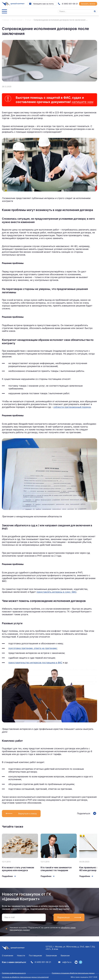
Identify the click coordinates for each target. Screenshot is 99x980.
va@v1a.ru (65, 962)
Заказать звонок (88, 4)
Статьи (28, 20)
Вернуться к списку (28, 814)
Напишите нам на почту (41, 4)
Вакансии (65, 956)
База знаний (17, 20)
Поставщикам (35, 956)
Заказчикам (51, 956)
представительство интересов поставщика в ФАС (35, 663)
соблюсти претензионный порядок (72, 407)
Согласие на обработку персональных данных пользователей (25, 977)
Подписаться (63, 917)
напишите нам (82, 102)
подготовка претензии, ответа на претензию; (33, 648)
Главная (6, 20)
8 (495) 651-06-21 (68, 4)
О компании (8, 956)
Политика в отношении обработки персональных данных (73, 973)
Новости (21, 956)
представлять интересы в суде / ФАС (56, 592)
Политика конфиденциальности (14, 973)
